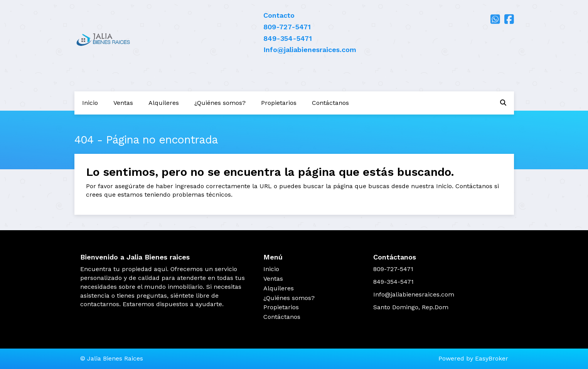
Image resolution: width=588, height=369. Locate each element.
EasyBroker (492, 358)
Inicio (90, 103)
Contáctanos (330, 103)
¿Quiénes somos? (220, 103)
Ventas (123, 103)
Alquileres (164, 103)
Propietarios (279, 103)
